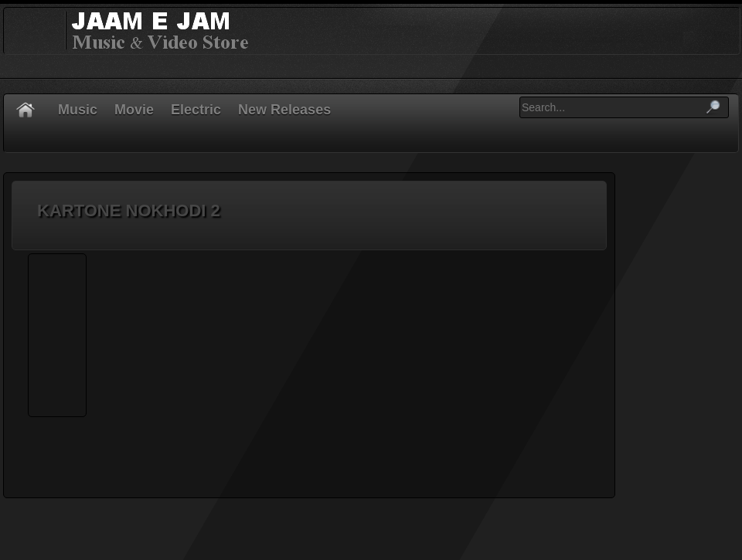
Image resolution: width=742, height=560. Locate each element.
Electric (196, 110)
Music (78, 110)
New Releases (284, 110)
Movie (134, 110)
